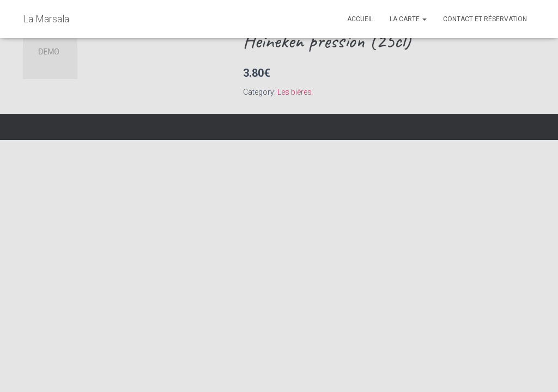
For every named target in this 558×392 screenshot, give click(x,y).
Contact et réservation (485, 19)
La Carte (408, 19)
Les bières (295, 92)
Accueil (360, 19)
